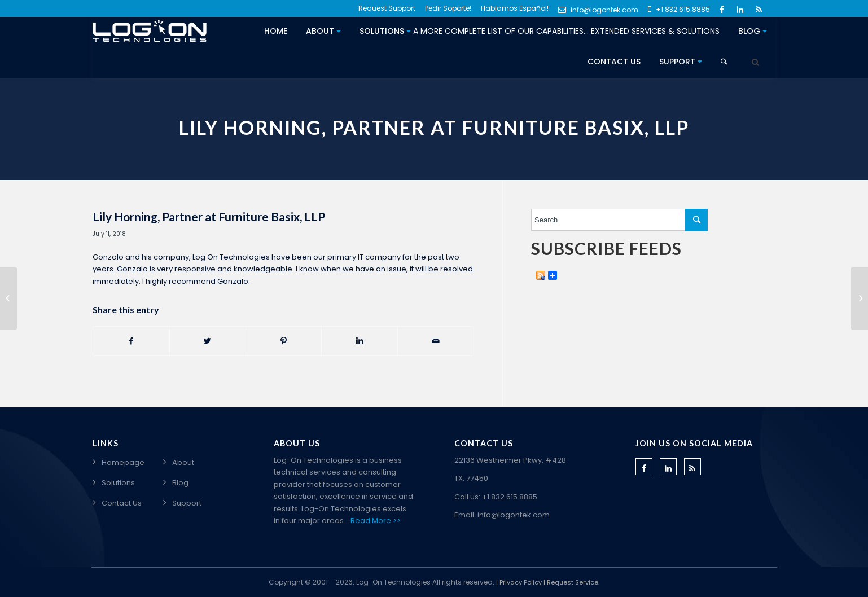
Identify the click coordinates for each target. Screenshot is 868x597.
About (323, 31)
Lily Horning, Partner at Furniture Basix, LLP (209, 216)
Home (276, 31)
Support (681, 62)
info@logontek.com (598, 10)
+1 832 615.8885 (679, 9)
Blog (753, 31)
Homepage (123, 462)
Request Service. (573, 582)
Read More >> (376, 521)
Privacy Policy (521, 582)
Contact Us (614, 62)
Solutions (540, 31)
